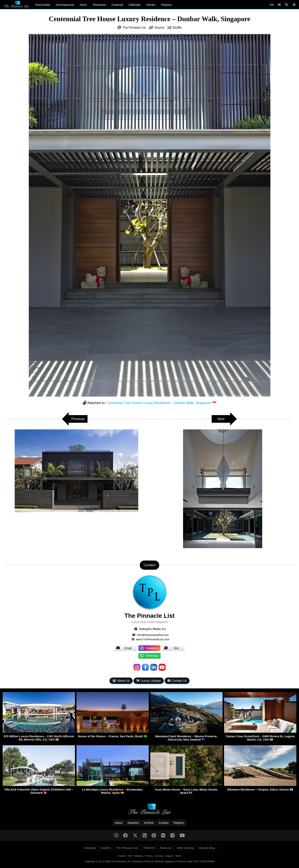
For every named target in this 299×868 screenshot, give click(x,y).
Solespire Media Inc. (153, 629)
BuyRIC (106, 848)
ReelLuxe (166, 848)
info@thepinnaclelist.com (153, 635)
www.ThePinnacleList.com (153, 639)
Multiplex (139, 856)
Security (159, 856)
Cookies (122, 856)
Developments (65, 5)
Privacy (149, 856)
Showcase (99, 5)
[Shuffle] (279, 5)
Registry (167, 5)
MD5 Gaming (185, 848)
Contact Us (177, 681)
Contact (164, 823)
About (119, 823)
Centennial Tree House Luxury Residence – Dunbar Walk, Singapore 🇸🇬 (162, 403)
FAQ (130, 856)
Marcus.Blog (207, 848)
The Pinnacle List (134, 28)
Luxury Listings (149, 681)
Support (169, 856)
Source (160, 28)
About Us (121, 681)
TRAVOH (149, 848)
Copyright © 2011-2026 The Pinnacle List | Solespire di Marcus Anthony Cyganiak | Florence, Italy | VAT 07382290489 (149, 861)
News (83, 5)
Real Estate (43, 5)
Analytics (133, 823)
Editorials (135, 5)
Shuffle (177, 28)
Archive (149, 823)
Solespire (90, 848)
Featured (117, 5)
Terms (178, 856)
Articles (151, 5)
